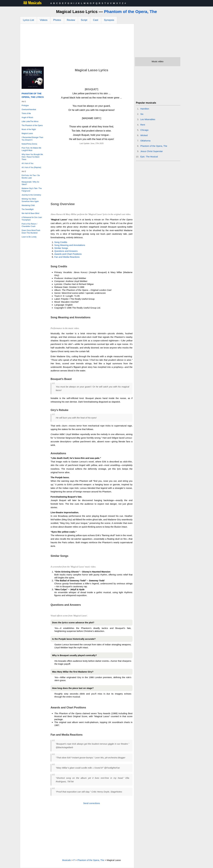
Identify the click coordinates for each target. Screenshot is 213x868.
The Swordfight (28, 209)
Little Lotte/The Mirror (30, 121)
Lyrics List (28, 20)
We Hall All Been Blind (30, 213)
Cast (96, 20)
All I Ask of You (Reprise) (31, 167)
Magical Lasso (27, 133)
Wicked (144, 135)
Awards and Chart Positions (68, 254)
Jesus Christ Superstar (152, 151)
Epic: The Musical (149, 157)
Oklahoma (145, 141)
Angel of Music (27, 117)
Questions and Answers (66, 251)
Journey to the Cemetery (31, 195)
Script (84, 20)
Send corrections (92, 803)
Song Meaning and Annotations (70, 245)
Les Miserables (148, 119)
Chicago (144, 130)
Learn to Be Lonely (29, 237)
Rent (143, 125)
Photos (57, 20)
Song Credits (61, 242)
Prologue (25, 106)
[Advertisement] (77, 46)
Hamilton (145, 109)
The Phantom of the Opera (32, 125)
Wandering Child (28, 205)
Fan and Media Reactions (67, 257)
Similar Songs (61, 248)
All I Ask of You (27, 163)
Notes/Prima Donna (29, 144)
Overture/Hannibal (29, 109)
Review (71, 20)
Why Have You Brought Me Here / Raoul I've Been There (32, 157)
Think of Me (26, 113)
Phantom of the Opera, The (130, 12)
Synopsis (109, 20)
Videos (44, 20)
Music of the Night (29, 129)
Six (142, 114)
